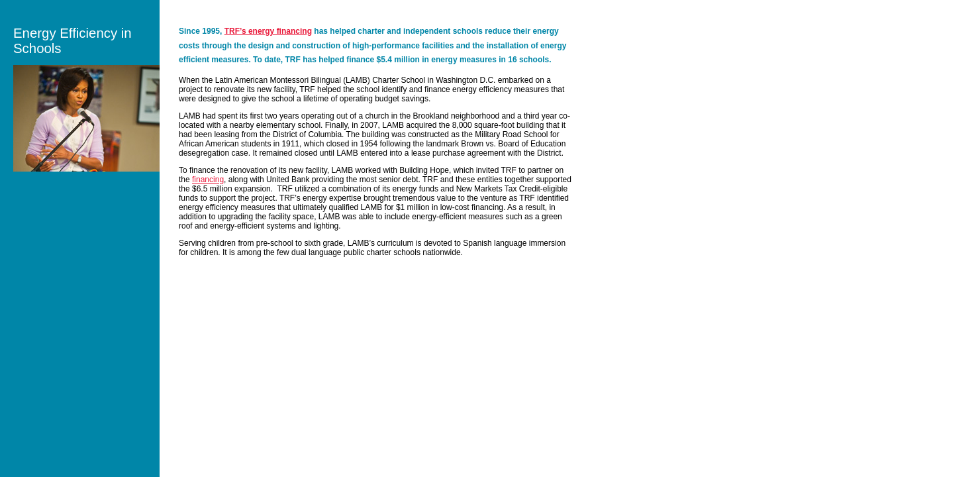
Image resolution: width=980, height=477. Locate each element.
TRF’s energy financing (268, 31)
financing (208, 180)
